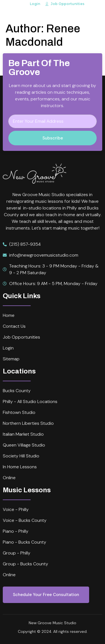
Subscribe (53, 138)
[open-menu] (98, 14)
